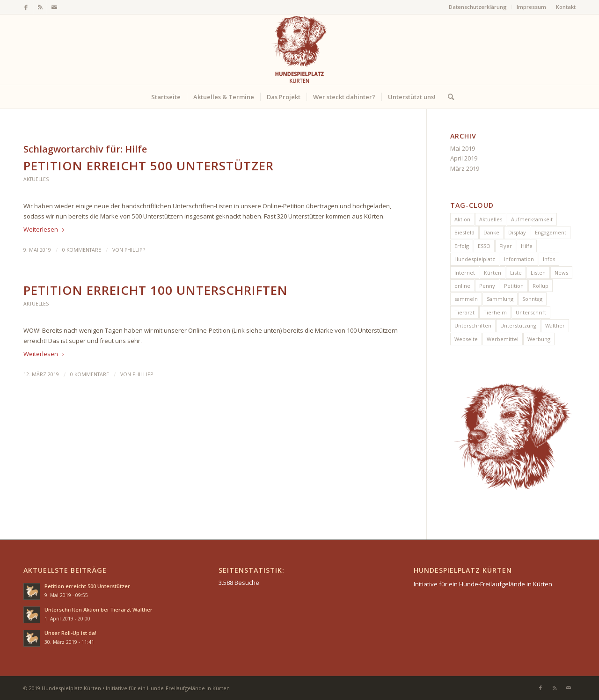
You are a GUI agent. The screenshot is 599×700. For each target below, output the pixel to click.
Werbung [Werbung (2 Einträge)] (539, 339)
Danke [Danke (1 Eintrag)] (491, 232)
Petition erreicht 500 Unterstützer (149, 166)
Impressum (531, 7)
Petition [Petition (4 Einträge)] (514, 286)
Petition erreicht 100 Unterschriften (156, 290)
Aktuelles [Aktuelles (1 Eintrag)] (491, 219)
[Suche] (448, 97)
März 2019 (465, 168)
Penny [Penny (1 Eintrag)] (487, 286)
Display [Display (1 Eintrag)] (517, 232)
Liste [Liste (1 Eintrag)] (516, 273)
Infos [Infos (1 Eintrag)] (549, 259)
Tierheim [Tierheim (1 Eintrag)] (495, 312)
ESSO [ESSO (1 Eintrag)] (484, 246)
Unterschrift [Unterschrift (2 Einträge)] (531, 312)
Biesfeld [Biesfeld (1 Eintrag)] (464, 232)
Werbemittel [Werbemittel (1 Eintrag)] (503, 339)
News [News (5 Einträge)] (561, 273)
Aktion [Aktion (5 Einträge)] (462, 219)
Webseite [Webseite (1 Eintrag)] (466, 339)
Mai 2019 (463, 148)
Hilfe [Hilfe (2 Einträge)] (527, 246)
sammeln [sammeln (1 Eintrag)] (466, 299)
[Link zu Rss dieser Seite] (40, 7)
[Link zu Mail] (54, 7)
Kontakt (566, 7)
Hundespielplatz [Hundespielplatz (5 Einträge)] (475, 259)
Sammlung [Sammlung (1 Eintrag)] (500, 299)
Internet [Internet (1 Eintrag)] (465, 273)
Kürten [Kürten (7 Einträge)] (493, 273)
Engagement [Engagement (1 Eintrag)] (551, 232)
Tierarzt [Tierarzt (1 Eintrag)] (464, 312)
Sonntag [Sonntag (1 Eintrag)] (532, 299)
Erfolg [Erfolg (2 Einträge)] (462, 246)
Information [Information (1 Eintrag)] (519, 259)
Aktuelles (36, 179)
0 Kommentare (82, 250)
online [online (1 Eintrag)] (462, 286)
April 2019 (464, 158)
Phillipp (135, 250)
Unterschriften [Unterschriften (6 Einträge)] (473, 325)
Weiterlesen (46, 229)
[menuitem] (478, 7)
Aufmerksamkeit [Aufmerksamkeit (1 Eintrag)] (532, 219)
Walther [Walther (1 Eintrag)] (555, 325)
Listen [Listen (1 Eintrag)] (538, 273)
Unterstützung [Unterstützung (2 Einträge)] (518, 325)
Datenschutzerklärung (478, 7)
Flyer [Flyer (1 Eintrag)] (506, 246)
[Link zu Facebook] (26, 7)
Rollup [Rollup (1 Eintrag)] (541, 286)
